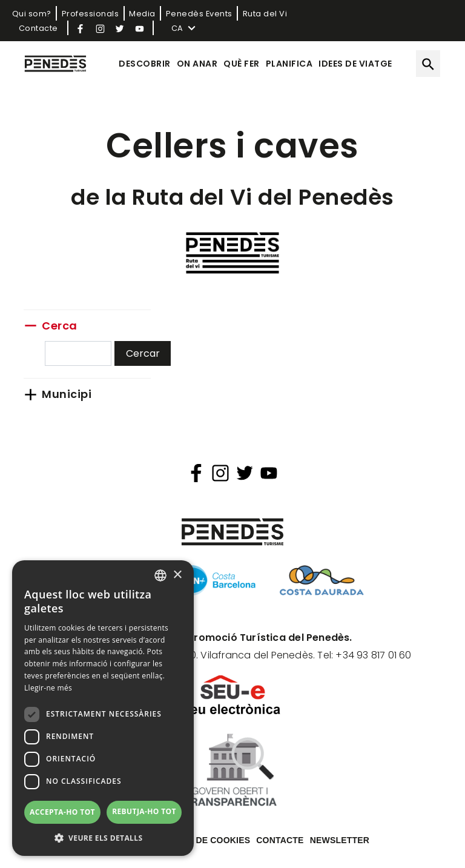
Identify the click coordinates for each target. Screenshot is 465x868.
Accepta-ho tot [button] (62, 812)
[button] (103, 838)
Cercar (143, 353)
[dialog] (103, 708)
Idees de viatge (355, 64)
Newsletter (340, 840)
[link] (87, 326)
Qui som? (32, 14)
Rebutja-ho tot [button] (144, 811)
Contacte (38, 28)
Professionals (91, 14)
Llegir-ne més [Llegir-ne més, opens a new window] (48, 688)
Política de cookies (202, 840)
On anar (197, 64)
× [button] (177, 575)
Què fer (242, 64)
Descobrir (145, 64)
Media (142, 14)
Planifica (289, 64)
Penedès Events (199, 14)
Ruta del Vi (265, 14)
